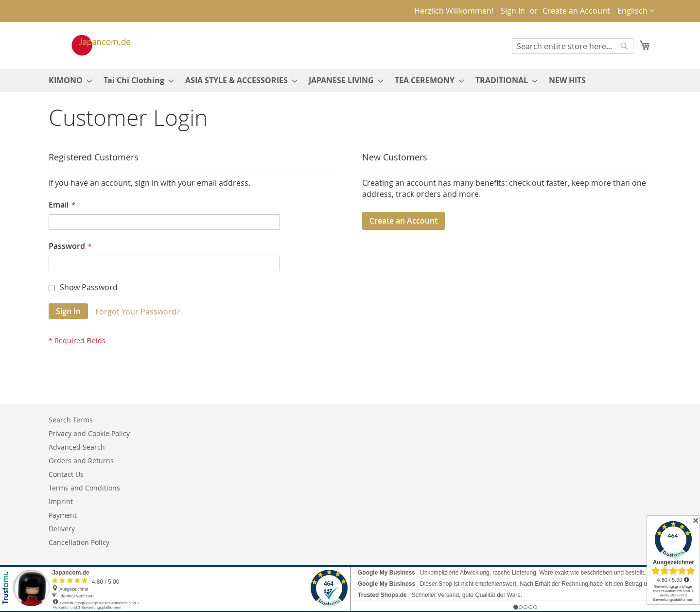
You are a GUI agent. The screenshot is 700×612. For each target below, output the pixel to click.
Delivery (62, 529)
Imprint (61, 501)
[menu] (350, 80)
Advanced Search (77, 447)
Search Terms (71, 420)
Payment (63, 515)
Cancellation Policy (79, 542)
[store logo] (91, 45)
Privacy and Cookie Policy (89, 433)
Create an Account (576, 11)
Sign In (513, 11)
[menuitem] (68, 80)
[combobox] (573, 46)
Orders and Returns (81, 461)
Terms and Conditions (84, 488)
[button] (636, 11)
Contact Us (66, 474)
